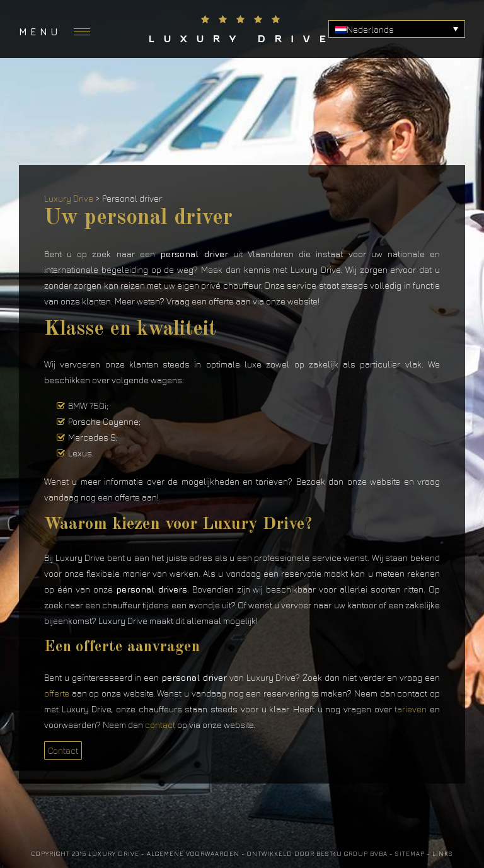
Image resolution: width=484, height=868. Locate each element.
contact (160, 725)
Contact (63, 750)
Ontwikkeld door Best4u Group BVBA (317, 854)
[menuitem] (397, 29)
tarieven (411, 709)
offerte (57, 693)
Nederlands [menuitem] (370, 29)
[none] (397, 29)
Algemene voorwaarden (193, 854)
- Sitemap (407, 854)
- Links (440, 854)
